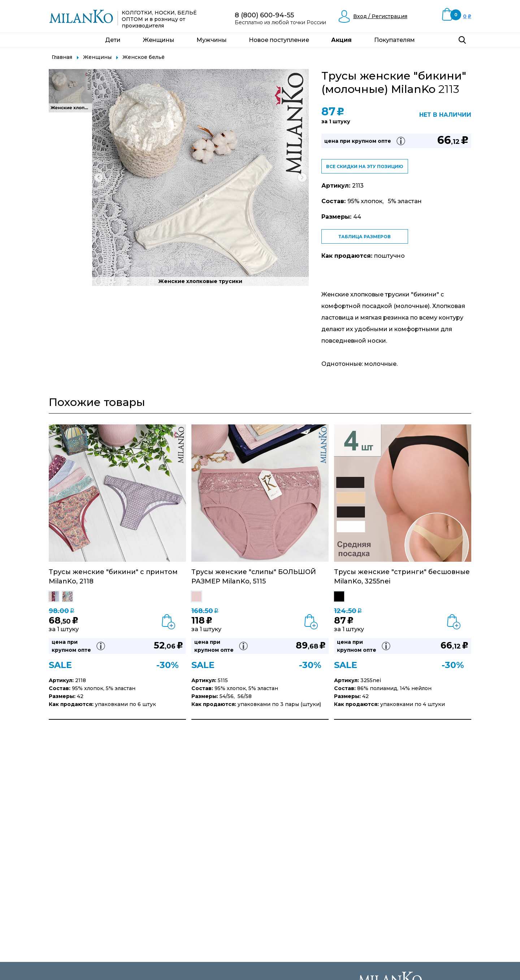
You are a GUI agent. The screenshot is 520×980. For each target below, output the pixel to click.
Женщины (159, 40)
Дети (113, 40)
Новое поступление (279, 40)
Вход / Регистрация (380, 16)
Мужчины (212, 40)
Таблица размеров (365, 237)
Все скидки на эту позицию (365, 166)
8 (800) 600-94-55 (264, 15)
